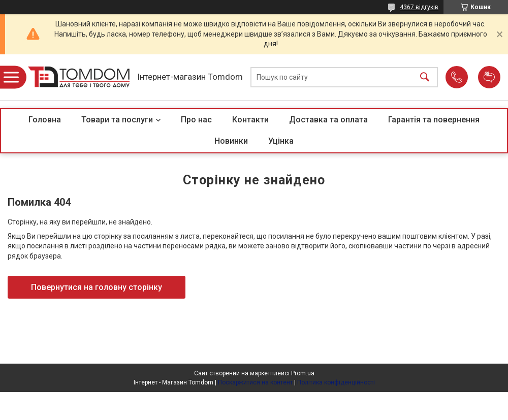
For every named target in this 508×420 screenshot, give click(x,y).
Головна (45, 120)
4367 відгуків (419, 7)
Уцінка (281, 141)
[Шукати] (425, 77)
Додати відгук (489, 77)
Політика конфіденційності (336, 382)
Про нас (196, 120)
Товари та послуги (117, 120)
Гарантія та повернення (434, 120)
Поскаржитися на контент (255, 382)
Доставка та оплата (328, 120)
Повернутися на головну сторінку (97, 287)
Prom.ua (303, 373)
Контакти (250, 120)
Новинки (231, 141)
